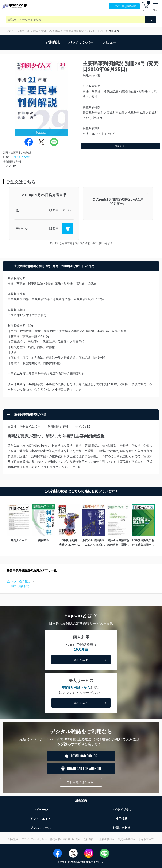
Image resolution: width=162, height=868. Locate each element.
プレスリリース (40, 828)
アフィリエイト (40, 819)
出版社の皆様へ (106, 839)
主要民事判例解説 (74, 31)
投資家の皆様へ (127, 839)
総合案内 (81, 801)
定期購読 (53, 42)
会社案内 (89, 839)
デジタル (22, 229)
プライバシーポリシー (34, 839)
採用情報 (121, 819)
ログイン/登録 (124, 6)
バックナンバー (96, 31)
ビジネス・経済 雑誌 (26, 31)
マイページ (40, 810)
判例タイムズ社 (22, 157)
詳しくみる (90, 660)
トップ (7, 31)
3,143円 (53, 210)
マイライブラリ (121, 810)
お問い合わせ (121, 828)
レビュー (109, 42)
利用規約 (13, 839)
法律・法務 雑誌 (51, 31)
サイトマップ (146, 839)
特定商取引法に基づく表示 (65, 839)
